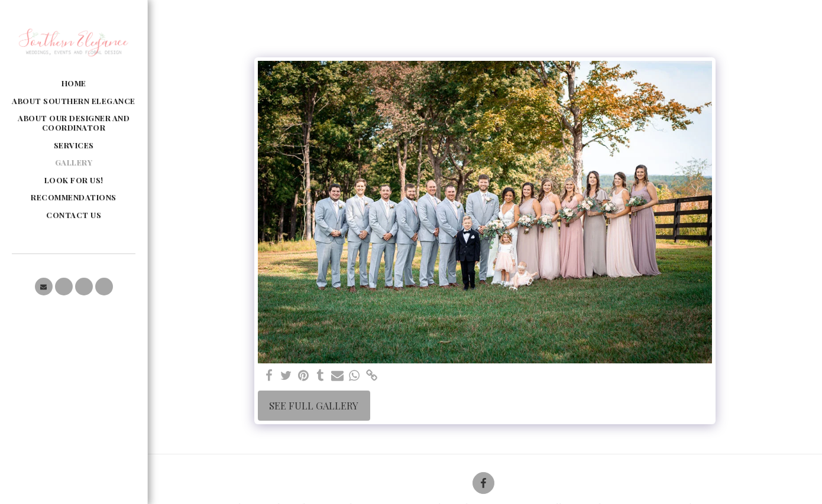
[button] (44, 287)
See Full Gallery (314, 405)
